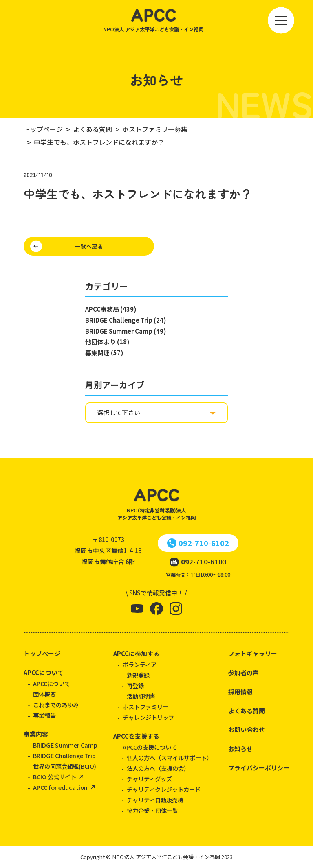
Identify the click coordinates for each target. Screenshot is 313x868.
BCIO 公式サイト (55, 777)
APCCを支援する (136, 736)
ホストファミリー (145, 707)
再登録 (135, 685)
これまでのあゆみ (56, 705)
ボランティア (140, 664)
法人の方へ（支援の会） (158, 768)
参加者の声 (244, 672)
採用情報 (240, 692)
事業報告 (44, 715)
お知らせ (240, 749)
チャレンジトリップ (148, 717)
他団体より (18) (107, 342)
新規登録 (138, 675)
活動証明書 (141, 696)
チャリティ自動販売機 (155, 800)
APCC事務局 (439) (111, 309)
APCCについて (44, 672)
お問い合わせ (247, 729)
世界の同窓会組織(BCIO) (65, 766)
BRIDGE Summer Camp (65, 745)
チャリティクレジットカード (164, 789)
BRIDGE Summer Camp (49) (126, 331)
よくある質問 (247, 711)
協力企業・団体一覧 (152, 810)
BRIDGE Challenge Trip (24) (126, 320)
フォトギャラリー (253, 653)
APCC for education (60, 787)
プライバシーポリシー (259, 768)
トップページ (42, 653)
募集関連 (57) (104, 353)
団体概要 (44, 694)
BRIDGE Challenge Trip (64, 755)
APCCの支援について (150, 747)
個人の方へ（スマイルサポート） (170, 758)
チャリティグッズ (149, 779)
